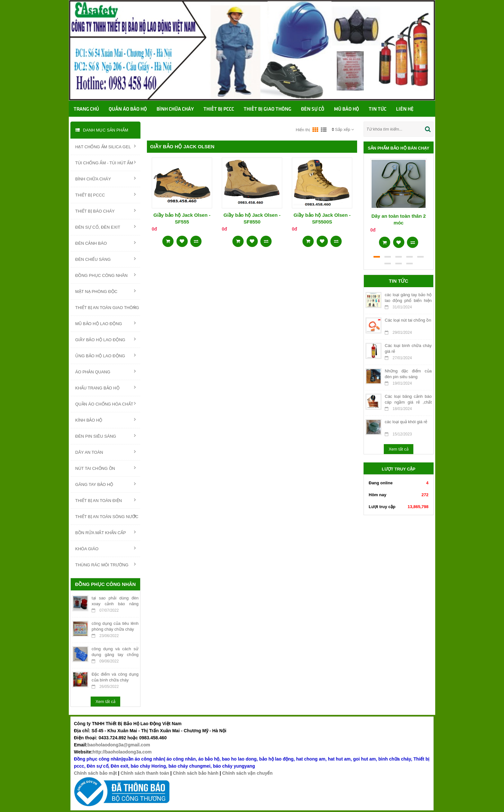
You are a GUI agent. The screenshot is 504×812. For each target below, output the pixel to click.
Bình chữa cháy (175, 109)
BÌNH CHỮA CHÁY (105, 178)
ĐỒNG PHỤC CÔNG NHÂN (105, 275)
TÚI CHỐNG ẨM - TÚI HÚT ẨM (105, 162)
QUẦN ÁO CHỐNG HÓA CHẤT (105, 404)
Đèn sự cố (313, 109)
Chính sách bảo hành (196, 773)
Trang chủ (86, 109)
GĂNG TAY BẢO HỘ (105, 484)
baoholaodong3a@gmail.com (119, 745)
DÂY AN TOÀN (105, 452)
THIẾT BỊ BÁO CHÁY (105, 211)
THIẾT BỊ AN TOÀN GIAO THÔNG (107, 307)
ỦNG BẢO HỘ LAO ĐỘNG (105, 355)
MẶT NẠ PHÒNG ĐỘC (105, 291)
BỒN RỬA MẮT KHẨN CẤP (105, 532)
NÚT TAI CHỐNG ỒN (105, 468)
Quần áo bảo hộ (128, 109)
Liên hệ (405, 109)
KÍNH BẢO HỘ (105, 420)
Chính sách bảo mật (95, 773)
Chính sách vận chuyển (247, 773)
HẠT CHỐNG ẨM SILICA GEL (105, 146)
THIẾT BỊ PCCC (105, 195)
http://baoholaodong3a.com (122, 752)
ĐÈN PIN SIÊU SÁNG (105, 436)
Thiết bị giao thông (267, 109)
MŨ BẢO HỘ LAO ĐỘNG (105, 323)
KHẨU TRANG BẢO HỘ (105, 388)
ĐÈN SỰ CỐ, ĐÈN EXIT (105, 227)
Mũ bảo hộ (346, 109)
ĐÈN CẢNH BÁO (105, 243)
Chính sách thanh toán (145, 773)
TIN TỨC (378, 109)
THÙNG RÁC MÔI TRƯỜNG (105, 564)
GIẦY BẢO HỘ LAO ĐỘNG (105, 339)
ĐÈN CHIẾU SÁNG (105, 259)
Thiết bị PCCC (219, 109)
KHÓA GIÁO (105, 548)
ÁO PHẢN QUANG (105, 371)
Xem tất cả (105, 702)
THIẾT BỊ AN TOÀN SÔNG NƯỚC (107, 516)
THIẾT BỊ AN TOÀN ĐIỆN (105, 500)
